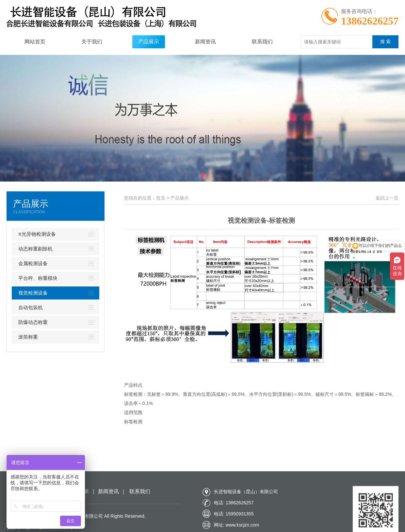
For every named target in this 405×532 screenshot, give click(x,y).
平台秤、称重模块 (38, 278)
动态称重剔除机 (35, 249)
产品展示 (149, 42)
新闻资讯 (205, 42)
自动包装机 (31, 307)
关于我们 (92, 42)
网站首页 (35, 42)
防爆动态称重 (33, 322)
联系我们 (262, 42)
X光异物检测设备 (37, 234)
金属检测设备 (33, 263)
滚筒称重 (28, 337)
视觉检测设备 (33, 293)
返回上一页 (387, 198)
